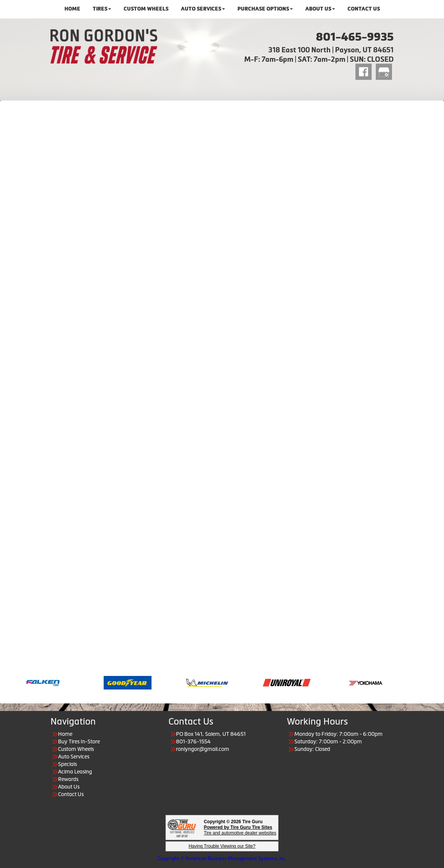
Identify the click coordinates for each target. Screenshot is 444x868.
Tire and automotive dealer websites (240, 830)
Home (65, 734)
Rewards (68, 779)
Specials (67, 764)
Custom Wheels (76, 749)
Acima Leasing (75, 772)
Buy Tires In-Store (79, 741)
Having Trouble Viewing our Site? (222, 846)
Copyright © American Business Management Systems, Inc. (222, 858)
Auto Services (74, 757)
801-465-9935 (355, 37)
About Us (69, 787)
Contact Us (71, 794)
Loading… (222, 384)
